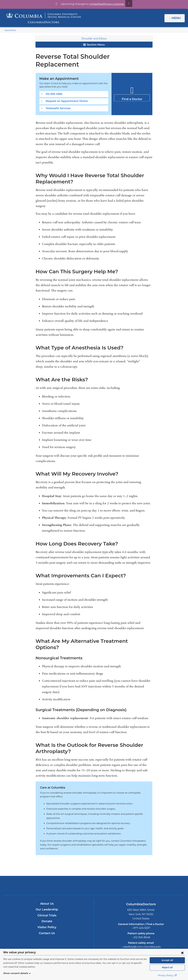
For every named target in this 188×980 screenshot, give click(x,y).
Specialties (10, 30)
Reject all (167, 967)
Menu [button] (177, 18)
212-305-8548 (142, 915)
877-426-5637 (142, 906)
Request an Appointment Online (65, 93)
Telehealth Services (57, 100)
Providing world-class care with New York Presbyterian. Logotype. (115, 865)
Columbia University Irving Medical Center (79, 863)
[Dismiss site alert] (125, 3)
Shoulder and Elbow (94, 39)
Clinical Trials (47, 893)
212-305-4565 (54, 86)
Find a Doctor (132, 90)
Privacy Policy (167, 975)
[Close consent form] (182, 953)
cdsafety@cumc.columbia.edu (142, 925)
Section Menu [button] (94, 45)
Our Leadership (47, 887)
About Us (47, 882)
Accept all (167, 960)
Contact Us (47, 911)
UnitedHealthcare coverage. (105, 4)
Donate (47, 899)
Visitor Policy (47, 905)
